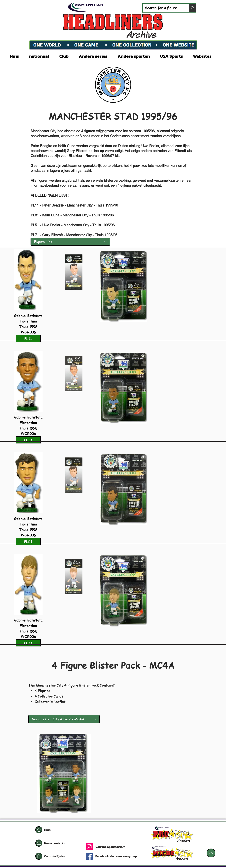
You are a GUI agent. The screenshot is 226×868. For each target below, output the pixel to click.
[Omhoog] (211, 853)
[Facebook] (89, 856)
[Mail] (39, 843)
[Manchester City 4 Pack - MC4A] (64, 719)
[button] (42, 56)
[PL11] (28, 338)
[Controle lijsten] (61, 856)
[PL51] (28, 541)
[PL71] (28, 643)
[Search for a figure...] (163, 8)
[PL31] (28, 440)
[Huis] (39, 830)
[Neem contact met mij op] (57, 843)
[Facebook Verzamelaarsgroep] (117, 856)
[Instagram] (89, 847)
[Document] (39, 856)
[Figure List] (70, 242)
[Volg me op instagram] (124, 847)
